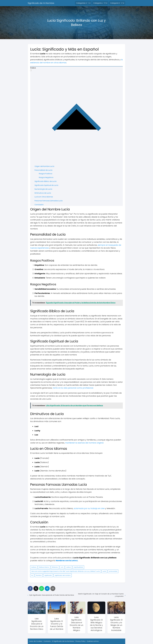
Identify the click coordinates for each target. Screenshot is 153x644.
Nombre (39, 575)
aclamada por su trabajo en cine (89, 508)
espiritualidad (78, 567)
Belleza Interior (44, 567)
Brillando (55, 567)
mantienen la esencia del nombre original (84, 443)
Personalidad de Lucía (43, 170)
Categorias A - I (82, 3)
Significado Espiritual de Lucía (46, 185)
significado (48, 575)
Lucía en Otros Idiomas (44, 197)
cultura (69, 567)
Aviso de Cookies (36, 641)
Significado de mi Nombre (41, 3)
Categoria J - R (99, 3)
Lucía (104, 571)
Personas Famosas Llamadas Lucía (49, 201)
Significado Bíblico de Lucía (45, 181)
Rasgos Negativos (46, 177)
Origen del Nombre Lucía (44, 166)
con (62, 567)
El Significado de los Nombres (63, 641)
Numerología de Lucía (43, 189)
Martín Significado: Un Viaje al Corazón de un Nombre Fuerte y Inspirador (101, 595)
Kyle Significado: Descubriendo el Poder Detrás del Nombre (52, 595)
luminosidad (113, 571)
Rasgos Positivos (46, 174)
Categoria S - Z (116, 3)
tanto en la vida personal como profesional (73, 388)
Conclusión (39, 205)
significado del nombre (63, 575)
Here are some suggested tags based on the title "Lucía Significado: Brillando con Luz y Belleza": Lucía (66, 571)
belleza (34, 567)
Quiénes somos (93, 641)
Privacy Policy (80, 641)
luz (32, 575)
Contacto (47, 641)
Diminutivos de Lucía (43, 193)
